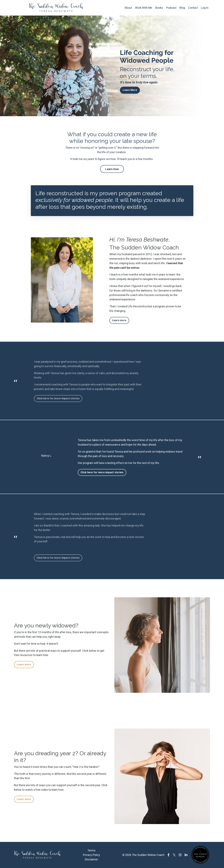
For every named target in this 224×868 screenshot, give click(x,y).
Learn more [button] (119, 320)
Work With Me (144, 8)
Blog (182, 8)
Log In (205, 8)
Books (159, 8)
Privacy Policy (91, 855)
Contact (193, 8)
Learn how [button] (112, 169)
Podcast (171, 8)
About (128, 8)
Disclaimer (91, 859)
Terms (91, 850)
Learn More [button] (130, 90)
